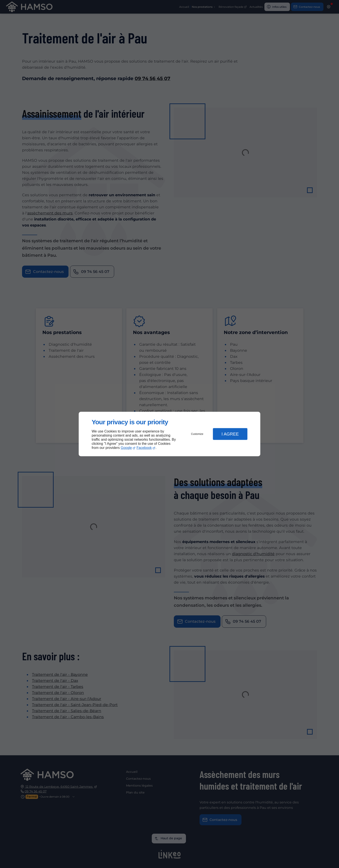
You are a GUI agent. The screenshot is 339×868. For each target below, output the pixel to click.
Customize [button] (197, 434)
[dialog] (169, 434)
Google (126, 448)
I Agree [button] (230, 434)
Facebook (144, 448)
